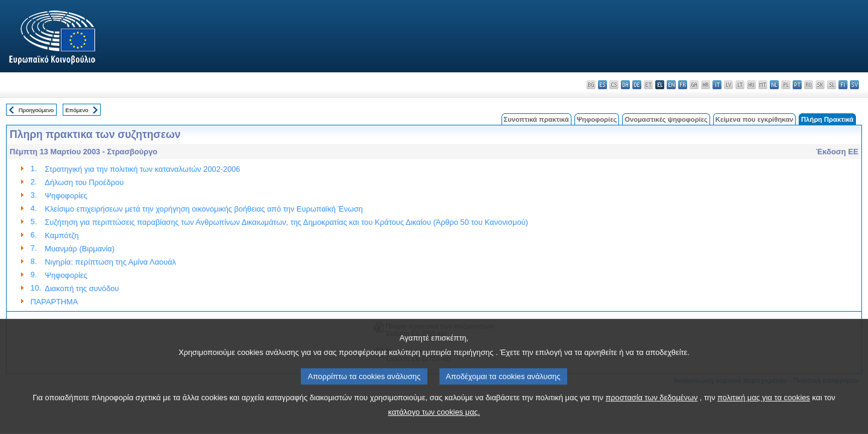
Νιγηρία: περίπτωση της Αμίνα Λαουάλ (110, 262)
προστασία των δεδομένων (651, 413)
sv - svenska (854, 85)
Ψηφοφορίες (597, 119)
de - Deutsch (637, 85)
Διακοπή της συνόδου (82, 288)
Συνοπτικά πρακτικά (536, 119)
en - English (671, 85)
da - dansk (625, 85)
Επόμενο (77, 110)
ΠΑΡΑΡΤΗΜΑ (55, 302)
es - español (602, 85)
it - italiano (717, 85)
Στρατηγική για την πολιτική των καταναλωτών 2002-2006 (142, 169)
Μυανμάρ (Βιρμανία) (80, 249)
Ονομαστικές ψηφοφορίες (666, 119)
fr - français (683, 85)
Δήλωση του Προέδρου (84, 182)
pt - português (797, 85)
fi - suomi (843, 85)
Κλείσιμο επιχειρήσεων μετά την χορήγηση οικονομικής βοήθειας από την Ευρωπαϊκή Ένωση (204, 209)
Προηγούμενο (36, 110)
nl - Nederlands (774, 85)
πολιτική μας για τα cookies (764, 413)
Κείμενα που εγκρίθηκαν (754, 119)
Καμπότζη (61, 235)
